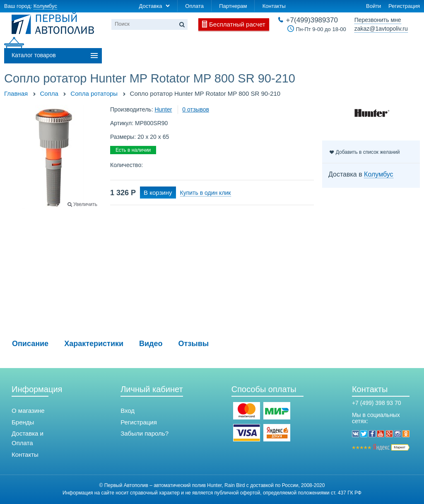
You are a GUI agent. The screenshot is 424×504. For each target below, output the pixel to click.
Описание (30, 344)
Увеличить (85, 204)
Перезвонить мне (378, 20)
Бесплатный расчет (237, 24)
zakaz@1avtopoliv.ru (381, 29)
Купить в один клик (206, 193)
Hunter (163, 109)
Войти (373, 6)
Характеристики (94, 344)
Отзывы (194, 344)
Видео (151, 344)
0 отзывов (196, 109)
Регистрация (404, 6)
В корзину (158, 193)
